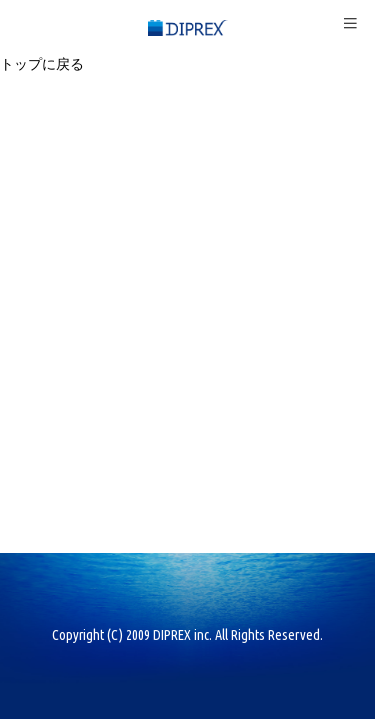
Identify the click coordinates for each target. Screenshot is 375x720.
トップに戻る (42, 64)
